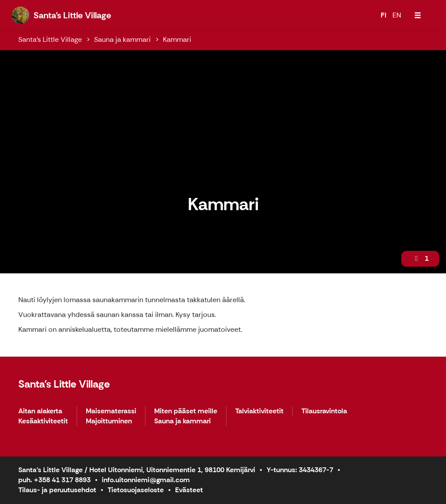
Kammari (177, 39)
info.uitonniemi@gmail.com (146, 480)
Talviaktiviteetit (259, 411)
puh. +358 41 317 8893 (54, 480)
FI (383, 15)
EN (397, 15)
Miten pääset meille (186, 411)
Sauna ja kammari (122, 39)
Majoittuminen (109, 421)
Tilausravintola (324, 411)
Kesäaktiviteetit (43, 421)
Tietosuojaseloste (136, 490)
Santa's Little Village (50, 39)
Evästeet (189, 490)
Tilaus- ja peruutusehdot (57, 490)
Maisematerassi (111, 411)
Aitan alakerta (40, 411)
